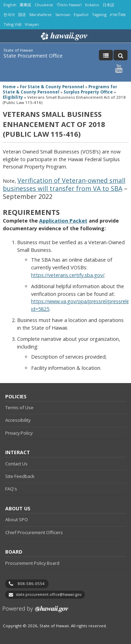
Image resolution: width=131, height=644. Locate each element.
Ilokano (92, 5)
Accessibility (18, 420)
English (10, 5)
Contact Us (16, 464)
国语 (22, 14)
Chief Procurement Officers (34, 532)
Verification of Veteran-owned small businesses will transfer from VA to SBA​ (64, 184)
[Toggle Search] (121, 55)
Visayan (32, 24)
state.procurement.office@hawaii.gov (49, 594)
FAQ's (11, 489)
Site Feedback (20, 476)
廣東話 (25, 5)
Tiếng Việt (13, 24)
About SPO (17, 519)
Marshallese (41, 14)
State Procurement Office (33, 56)
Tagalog (99, 14)
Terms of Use (19, 407)
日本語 (108, 5)
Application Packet (63, 221)
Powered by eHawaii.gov (35, 612)
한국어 (9, 14)
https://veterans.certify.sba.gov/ (68, 275)
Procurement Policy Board (32, 563)
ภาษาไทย (118, 14)
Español (81, 14)
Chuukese (44, 5)
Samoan (63, 14)
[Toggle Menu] (106, 55)
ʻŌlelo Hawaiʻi (69, 5)
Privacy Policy (19, 433)
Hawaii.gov (63, 36)
